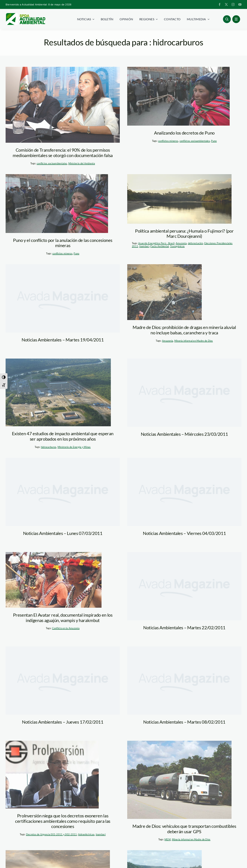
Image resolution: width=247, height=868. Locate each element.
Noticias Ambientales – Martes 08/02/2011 (184, 722)
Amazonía (181, 243)
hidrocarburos (49, 447)
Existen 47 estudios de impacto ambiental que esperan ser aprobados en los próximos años (63, 436)
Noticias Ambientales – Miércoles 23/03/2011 (184, 434)
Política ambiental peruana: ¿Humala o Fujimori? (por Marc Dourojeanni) (184, 234)
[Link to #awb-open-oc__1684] (236, 19)
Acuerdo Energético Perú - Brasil (156, 243)
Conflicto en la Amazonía (66, 628)
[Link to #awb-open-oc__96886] (227, 19)
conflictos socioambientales (52, 163)
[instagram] (233, 4)
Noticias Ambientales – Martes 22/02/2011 (184, 628)
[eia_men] (58, 392)
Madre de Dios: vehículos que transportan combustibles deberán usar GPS (184, 829)
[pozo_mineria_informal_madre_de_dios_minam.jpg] (164, 292)
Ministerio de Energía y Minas (74, 447)
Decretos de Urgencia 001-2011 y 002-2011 (52, 834)
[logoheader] (25, 14)
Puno (214, 141)
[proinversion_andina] (52, 775)
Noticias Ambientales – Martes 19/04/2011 (63, 340)
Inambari (144, 246)
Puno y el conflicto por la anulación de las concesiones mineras (63, 243)
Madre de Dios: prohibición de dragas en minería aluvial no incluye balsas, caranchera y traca (184, 330)
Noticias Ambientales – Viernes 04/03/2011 (184, 533)
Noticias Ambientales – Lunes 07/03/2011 (63, 533)
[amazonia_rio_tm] (179, 199)
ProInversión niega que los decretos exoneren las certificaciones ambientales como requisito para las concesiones (63, 821)
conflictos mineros (168, 141)
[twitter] (226, 4)
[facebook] (220, 4)
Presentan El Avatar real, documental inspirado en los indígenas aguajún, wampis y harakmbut (63, 618)
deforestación (196, 243)
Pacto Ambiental (160, 246)
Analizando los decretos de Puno (184, 133)
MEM (168, 839)
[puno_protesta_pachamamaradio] (178, 96)
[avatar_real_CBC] (54, 580)
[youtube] (240, 4)
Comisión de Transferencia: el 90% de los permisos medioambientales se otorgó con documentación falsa (63, 153)
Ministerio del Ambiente (82, 163)
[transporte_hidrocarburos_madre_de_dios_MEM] (179, 780)
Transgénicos (177, 246)
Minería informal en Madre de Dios (194, 341)
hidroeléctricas (86, 834)
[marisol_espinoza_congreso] (63, 105)
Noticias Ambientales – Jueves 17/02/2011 (63, 722)
